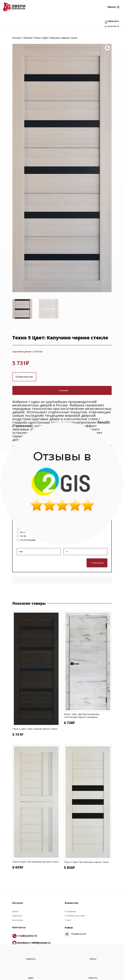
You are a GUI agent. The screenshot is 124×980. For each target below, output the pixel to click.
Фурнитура (17, 917)
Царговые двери (22, 353)
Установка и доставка (75, 917)
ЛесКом (28, 39)
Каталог (17, 39)
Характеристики (25, 378)
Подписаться (79, 935)
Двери (15, 913)
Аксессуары (18, 921)
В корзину (64, 392)
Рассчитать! (98, 564)
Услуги (68, 921)
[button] (107, 49)
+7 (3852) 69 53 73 (112, 22)
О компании (70, 913)
